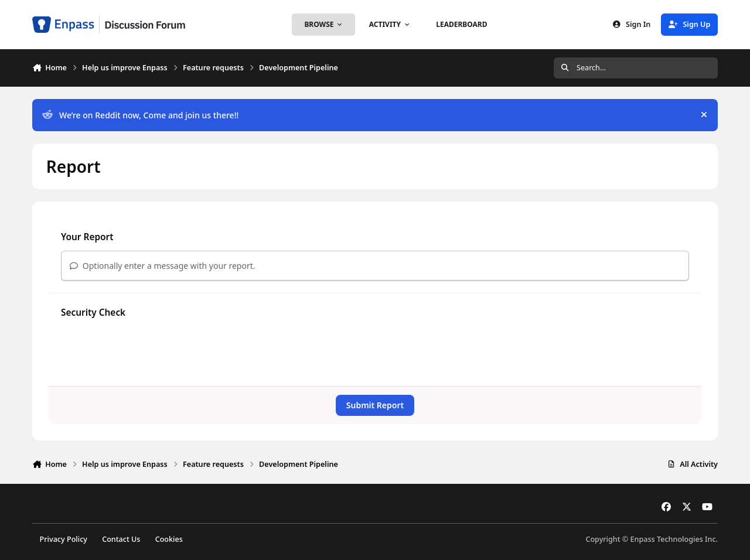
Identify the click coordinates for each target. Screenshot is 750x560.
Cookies (169, 539)
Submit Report (375, 405)
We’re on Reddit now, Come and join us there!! (140, 115)
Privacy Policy (64, 539)
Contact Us (121, 539)
